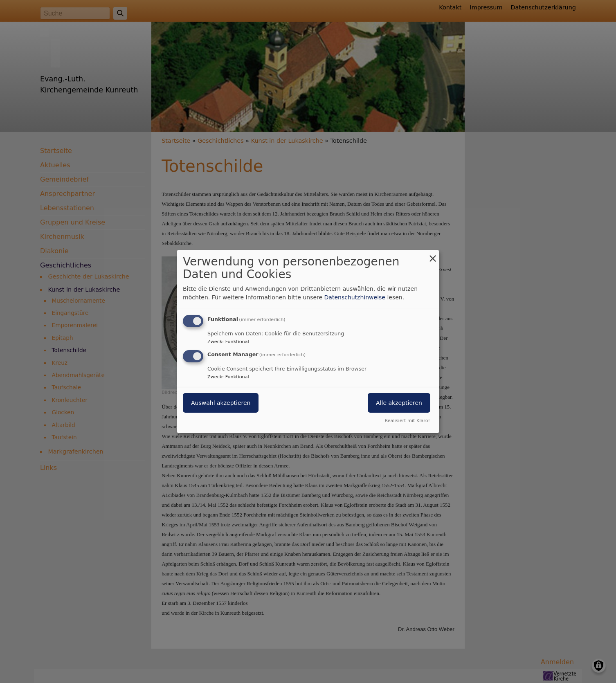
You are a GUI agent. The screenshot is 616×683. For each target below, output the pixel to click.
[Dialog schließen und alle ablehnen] (433, 255)
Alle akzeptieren (399, 403)
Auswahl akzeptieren (221, 403)
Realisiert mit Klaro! (407, 421)
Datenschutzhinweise (355, 297)
